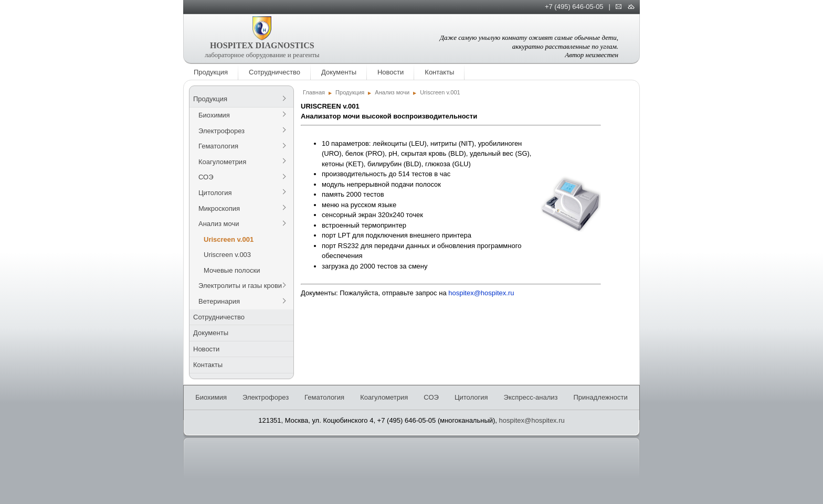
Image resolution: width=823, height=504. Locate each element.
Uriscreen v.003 (227, 255)
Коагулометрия (222, 162)
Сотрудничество (275, 72)
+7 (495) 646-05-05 (574, 7)
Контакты (439, 72)
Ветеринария (219, 301)
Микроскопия (219, 208)
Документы (339, 72)
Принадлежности (600, 397)
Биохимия (214, 115)
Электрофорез (221, 131)
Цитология (215, 193)
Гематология (218, 146)
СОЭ (206, 177)
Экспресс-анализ (531, 397)
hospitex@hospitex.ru (481, 293)
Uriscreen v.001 (229, 239)
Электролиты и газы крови (240, 286)
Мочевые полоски (232, 270)
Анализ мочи (219, 224)
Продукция (211, 72)
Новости (391, 72)
